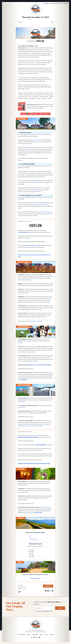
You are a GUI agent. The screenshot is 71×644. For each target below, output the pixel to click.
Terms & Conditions (21, 635)
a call (29, 173)
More (27, 293)
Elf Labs (43, 78)
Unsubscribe (20, 585)
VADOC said (38, 192)
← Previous (20, 22)
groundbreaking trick (24, 232)
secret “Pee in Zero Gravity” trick (33, 245)
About (41, 635)
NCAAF (40, 365)
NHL (32, 365)
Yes (30, 536)
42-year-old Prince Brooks (37, 182)
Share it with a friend (35, 321)
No (30, 537)
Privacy (29, 635)
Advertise (65, 3)
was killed (43, 166)
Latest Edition (46, 3)
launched (30, 147)
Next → (52, 22)
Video (44, 317)
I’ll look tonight (33, 539)
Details (29, 280)
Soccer (35, 365)
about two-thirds (37, 140)
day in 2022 (32, 48)
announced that (42, 134)
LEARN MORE (38, 513)
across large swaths (42, 197)
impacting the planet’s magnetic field (40, 205)
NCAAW (49, 365)
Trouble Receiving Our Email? (56, 3)
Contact (46, 635)
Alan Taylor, (25, 64)
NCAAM (44, 365)
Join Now (60, 608)
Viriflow (47, 85)
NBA (29, 365)
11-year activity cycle (46, 212)
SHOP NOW (24, 380)
